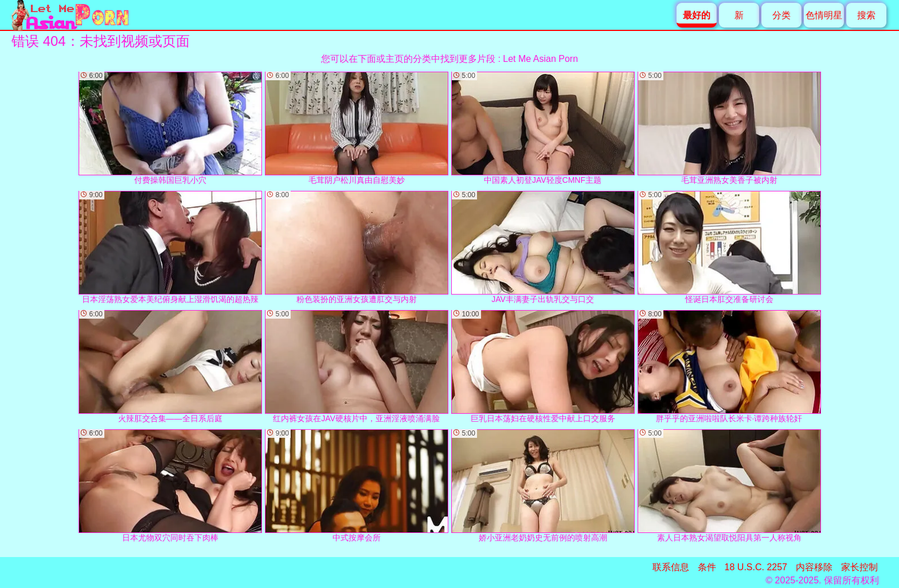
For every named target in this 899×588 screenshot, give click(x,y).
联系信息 (671, 567)
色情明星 (824, 15)
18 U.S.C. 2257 (756, 567)
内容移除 (814, 567)
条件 (707, 567)
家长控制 (859, 567)
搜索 (866, 15)
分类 (781, 15)
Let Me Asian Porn (540, 59)
